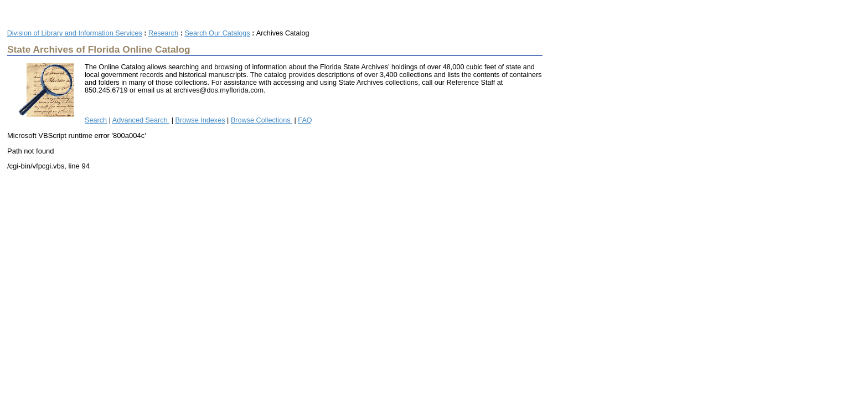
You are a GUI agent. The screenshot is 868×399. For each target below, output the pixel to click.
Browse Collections (262, 120)
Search (96, 120)
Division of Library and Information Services (75, 33)
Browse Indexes (200, 120)
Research (163, 33)
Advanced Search (141, 120)
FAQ (305, 120)
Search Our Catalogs (217, 33)
